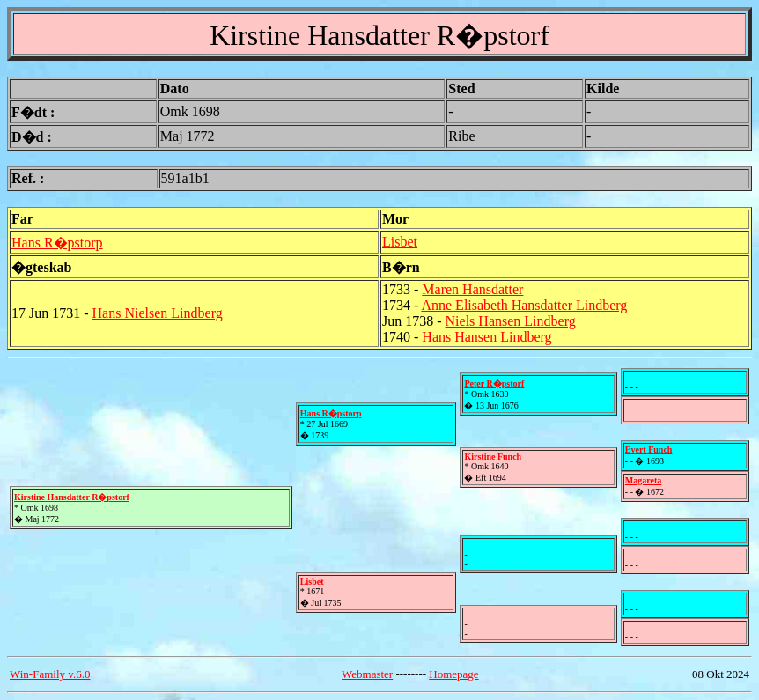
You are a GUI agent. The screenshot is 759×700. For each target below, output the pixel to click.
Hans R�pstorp (57, 243)
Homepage (453, 674)
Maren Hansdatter (472, 289)
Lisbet (400, 242)
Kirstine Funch (493, 457)
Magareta (643, 480)
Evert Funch (649, 449)
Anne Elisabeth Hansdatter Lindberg (524, 305)
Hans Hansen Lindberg (486, 337)
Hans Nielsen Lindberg (158, 313)
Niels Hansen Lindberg (511, 321)
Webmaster (367, 674)
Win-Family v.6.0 (50, 674)
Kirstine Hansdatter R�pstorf (72, 497)
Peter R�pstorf (494, 383)
